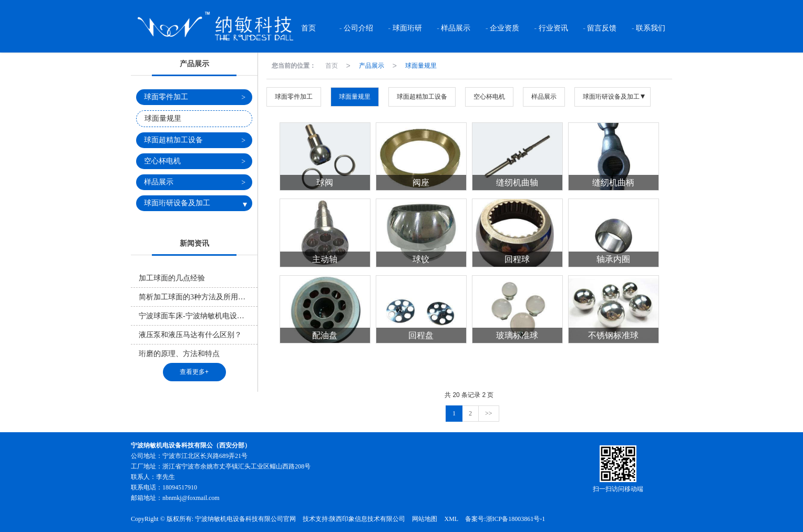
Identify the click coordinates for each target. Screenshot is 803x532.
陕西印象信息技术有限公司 (367, 519)
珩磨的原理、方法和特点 (179, 354)
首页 (308, 28)
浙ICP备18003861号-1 (516, 519)
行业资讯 (552, 28)
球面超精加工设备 (422, 97)
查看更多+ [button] (194, 372)
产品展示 (372, 66)
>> (489, 413)
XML (451, 519)
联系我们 (650, 28)
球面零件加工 (294, 97)
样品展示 (455, 28)
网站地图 (425, 519)
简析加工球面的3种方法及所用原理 (196, 297)
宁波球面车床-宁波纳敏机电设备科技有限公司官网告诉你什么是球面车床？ (198, 316)
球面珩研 (406, 28)
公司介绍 (358, 28)
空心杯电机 (489, 97)
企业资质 (504, 28)
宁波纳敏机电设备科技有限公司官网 (245, 519)
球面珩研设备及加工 (611, 97)
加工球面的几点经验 (172, 278)
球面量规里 (421, 66)
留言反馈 (601, 28)
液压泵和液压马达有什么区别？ (190, 335)
